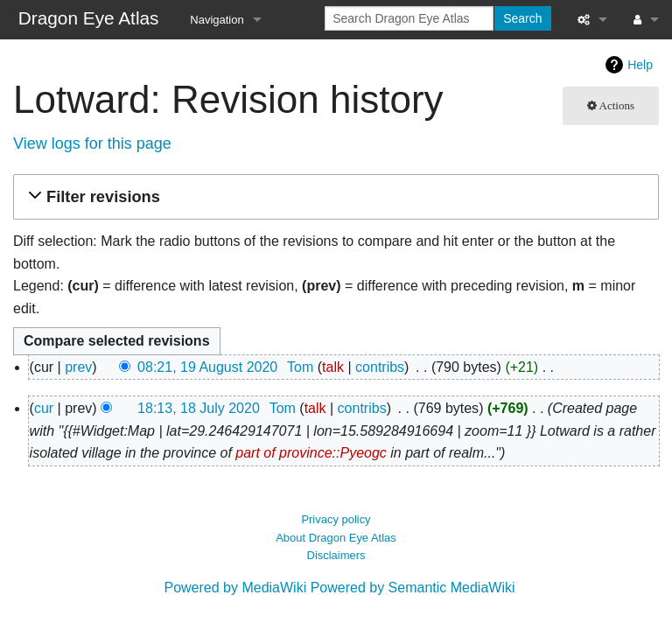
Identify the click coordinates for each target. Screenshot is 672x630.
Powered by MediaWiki (235, 588)
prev (78, 367)
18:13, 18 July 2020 (199, 408)
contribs (380, 367)
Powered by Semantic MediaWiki (413, 588)
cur (44, 408)
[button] (333, 197)
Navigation (217, 20)
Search (522, 18)
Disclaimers (336, 555)
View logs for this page (92, 143)
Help (640, 65)
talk (333, 367)
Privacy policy (336, 519)
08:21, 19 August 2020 (207, 367)
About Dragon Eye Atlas (336, 538)
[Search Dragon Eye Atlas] (409, 18)
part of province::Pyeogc (311, 453)
